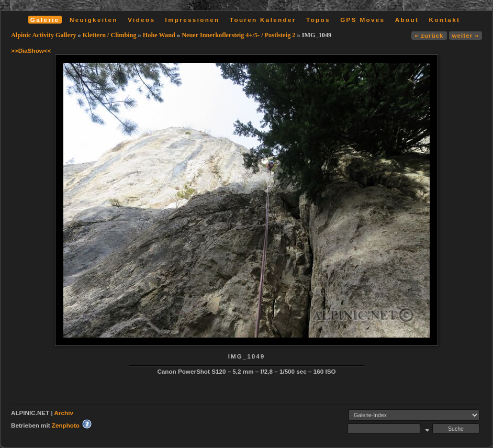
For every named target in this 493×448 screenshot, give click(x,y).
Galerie (45, 20)
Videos (141, 20)
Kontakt (444, 20)
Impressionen (193, 20)
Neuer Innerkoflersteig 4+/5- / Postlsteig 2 (238, 35)
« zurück (429, 35)
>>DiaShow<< (31, 51)
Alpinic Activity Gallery (44, 35)
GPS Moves (362, 20)
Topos (318, 20)
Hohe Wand (159, 35)
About (407, 20)
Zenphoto (66, 425)
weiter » (466, 35)
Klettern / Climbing (110, 35)
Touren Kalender (263, 20)
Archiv (64, 413)
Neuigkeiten (94, 20)
